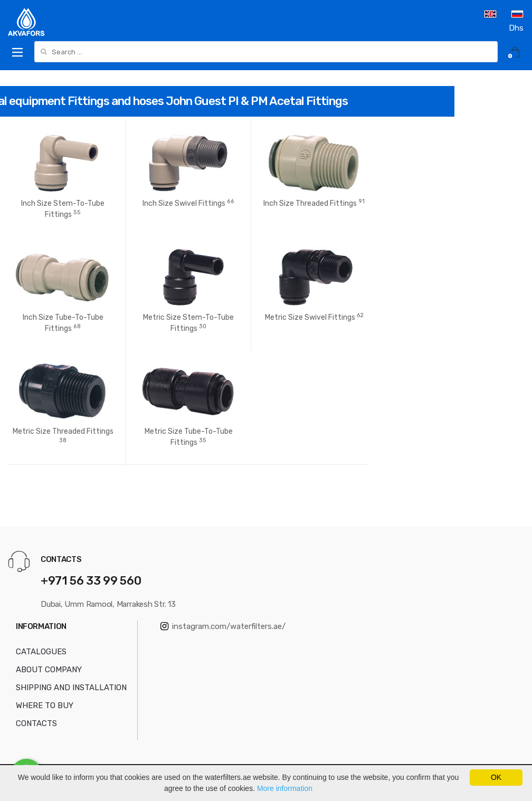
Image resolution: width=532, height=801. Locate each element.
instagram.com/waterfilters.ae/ (223, 626)
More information (285, 788)
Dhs (516, 28)
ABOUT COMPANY (49, 670)
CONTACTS (36, 723)
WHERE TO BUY (45, 705)
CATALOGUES (41, 652)
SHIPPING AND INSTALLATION (71, 688)
